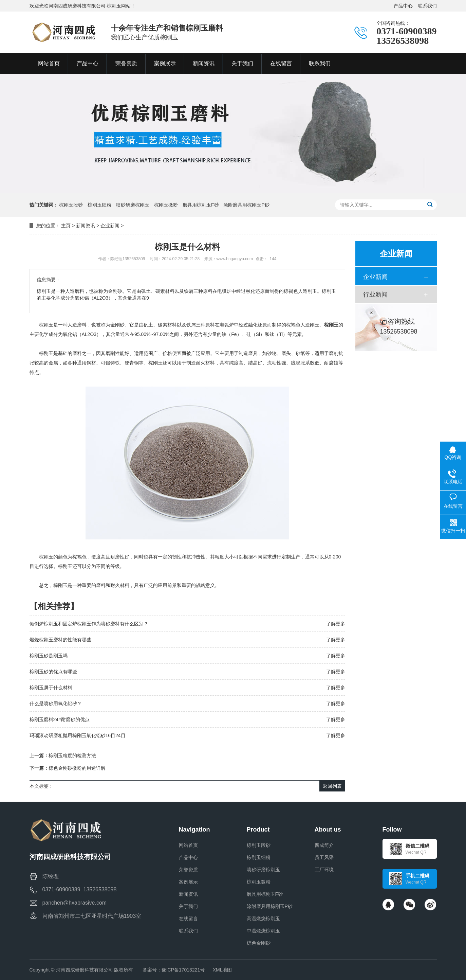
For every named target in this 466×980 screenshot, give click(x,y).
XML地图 (222, 970)
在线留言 (188, 919)
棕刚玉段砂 (71, 205)
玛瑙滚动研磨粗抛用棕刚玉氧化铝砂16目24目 (78, 735)
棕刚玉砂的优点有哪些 (53, 672)
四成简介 (324, 845)
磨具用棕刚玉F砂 (201, 205)
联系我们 (427, 6)
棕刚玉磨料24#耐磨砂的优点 (60, 719)
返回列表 (332, 786)
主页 (66, 226)
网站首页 (188, 845)
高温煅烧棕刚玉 (263, 919)
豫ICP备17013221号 (183, 970)
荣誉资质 (188, 870)
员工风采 (324, 857)
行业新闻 (375, 295)
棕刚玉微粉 (166, 205)
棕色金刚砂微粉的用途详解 (77, 768)
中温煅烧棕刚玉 (263, 931)
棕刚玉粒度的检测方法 (72, 755)
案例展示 (188, 882)
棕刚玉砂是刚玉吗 (49, 656)
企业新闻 (110, 226)
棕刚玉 (331, 325)
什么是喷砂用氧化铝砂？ (56, 703)
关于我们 (188, 906)
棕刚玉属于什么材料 (51, 688)
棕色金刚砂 (259, 943)
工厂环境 (324, 870)
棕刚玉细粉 (99, 205)
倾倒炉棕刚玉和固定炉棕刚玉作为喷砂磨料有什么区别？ (89, 624)
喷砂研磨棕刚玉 (133, 205)
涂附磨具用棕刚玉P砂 (246, 205)
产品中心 (403, 6)
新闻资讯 (86, 226)
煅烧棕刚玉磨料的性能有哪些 (60, 640)
